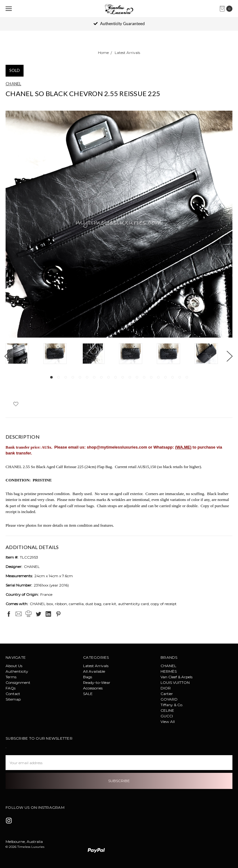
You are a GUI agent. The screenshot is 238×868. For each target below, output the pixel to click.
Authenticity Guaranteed (119, 24)
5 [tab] (80, 377)
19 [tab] (180, 377)
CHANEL (168, 666)
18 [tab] (173, 377)
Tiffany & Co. (172, 705)
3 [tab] (66, 377)
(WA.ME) (183, 447)
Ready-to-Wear (97, 682)
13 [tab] (137, 377)
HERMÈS (169, 671)
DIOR (166, 688)
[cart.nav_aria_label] (227, 9)
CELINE (167, 710)
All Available (94, 671)
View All (168, 722)
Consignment (18, 682)
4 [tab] (73, 377)
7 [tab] (94, 377)
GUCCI (167, 716)
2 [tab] (59, 377)
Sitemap (13, 699)
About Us (14, 666)
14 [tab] (144, 377)
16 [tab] (158, 377)
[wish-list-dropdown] (16, 404)
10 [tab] (116, 377)
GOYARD (169, 699)
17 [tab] (165, 377)
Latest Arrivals (96, 666)
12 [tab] (130, 377)
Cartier (167, 694)
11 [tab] (123, 377)
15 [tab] (151, 377)
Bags (88, 677)
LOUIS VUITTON (175, 682)
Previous (7, 356)
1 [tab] (51, 377)
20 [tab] (187, 377)
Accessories (93, 688)
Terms (11, 677)
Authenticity (17, 671)
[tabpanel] (24, 354)
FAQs (11, 688)
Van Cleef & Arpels (176, 677)
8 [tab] (101, 377)
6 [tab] (87, 377)
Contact (13, 694)
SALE (88, 694)
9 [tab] (108, 377)
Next (229, 356)
